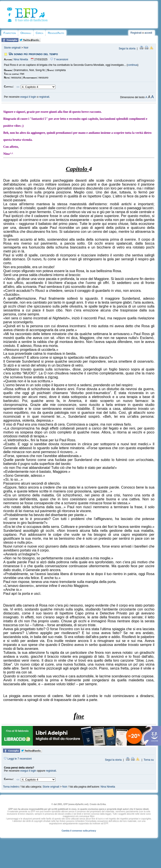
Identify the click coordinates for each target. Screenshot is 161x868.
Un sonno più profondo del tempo (33, 54)
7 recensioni (59, 59)
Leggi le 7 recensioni (18, 759)
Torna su (149, 760)
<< (18, 87)
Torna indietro (11, 787)
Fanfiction (10, 33)
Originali (26, 33)
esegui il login (28, 97)
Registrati (136, 33)
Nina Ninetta (21, 59)
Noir (26, 48)
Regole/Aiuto (56, 33)
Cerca (39, 33)
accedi (148, 33)
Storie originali (12, 48)
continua (132, 65)
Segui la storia (127, 49)
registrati (44, 97)
